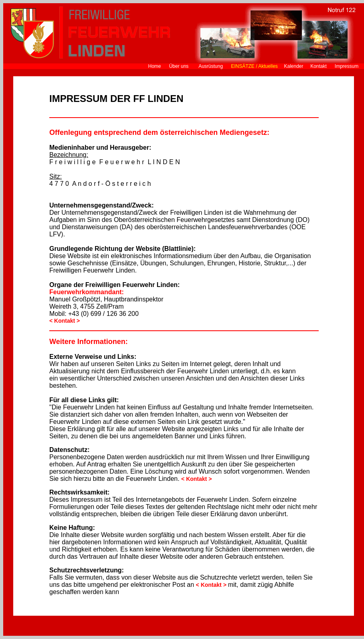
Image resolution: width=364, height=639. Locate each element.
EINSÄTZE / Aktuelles (254, 66)
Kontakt (318, 66)
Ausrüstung (211, 66)
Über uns (179, 66)
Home (154, 66)
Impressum (347, 66)
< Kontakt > (212, 585)
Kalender (293, 66)
